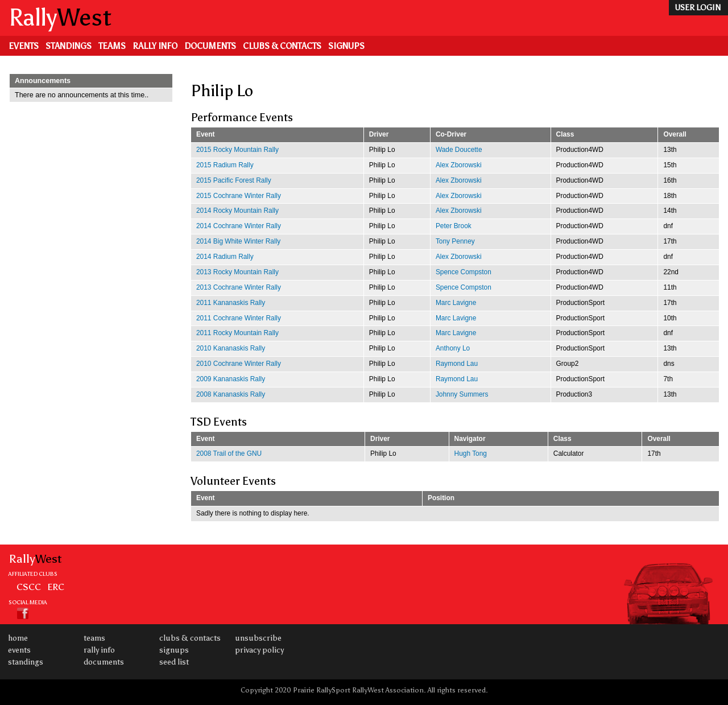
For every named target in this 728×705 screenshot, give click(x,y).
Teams (112, 46)
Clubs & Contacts (282, 46)
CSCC (29, 587)
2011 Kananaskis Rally (231, 303)
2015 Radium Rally (225, 165)
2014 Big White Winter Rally (238, 241)
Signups (346, 46)
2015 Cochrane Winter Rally (239, 196)
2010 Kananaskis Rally (231, 348)
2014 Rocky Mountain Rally (237, 211)
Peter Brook (454, 226)
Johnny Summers (462, 394)
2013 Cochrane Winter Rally (239, 287)
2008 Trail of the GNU (229, 453)
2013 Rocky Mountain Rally (237, 272)
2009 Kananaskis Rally (231, 379)
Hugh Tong (471, 453)
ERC (56, 587)
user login (698, 8)
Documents (210, 46)
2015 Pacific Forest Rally (234, 180)
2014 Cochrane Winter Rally (239, 226)
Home (18, 638)
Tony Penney (455, 241)
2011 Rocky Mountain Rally (237, 333)
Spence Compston (464, 272)
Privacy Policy (259, 650)
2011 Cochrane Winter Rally (239, 318)
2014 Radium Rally (225, 257)
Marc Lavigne (456, 303)
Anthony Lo (453, 348)
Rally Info (155, 46)
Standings (69, 46)
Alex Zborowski (459, 165)
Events (24, 46)
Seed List (174, 662)
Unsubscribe (258, 638)
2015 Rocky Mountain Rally (237, 150)
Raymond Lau (457, 364)
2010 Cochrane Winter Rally (239, 364)
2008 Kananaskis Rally (231, 394)
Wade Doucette (459, 150)
